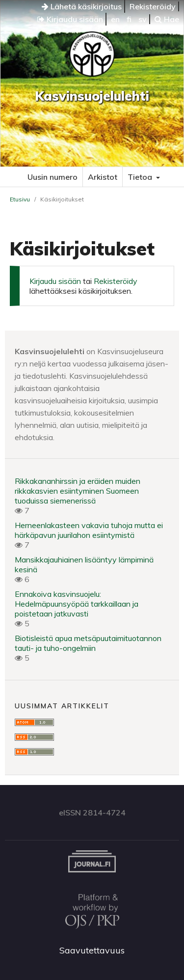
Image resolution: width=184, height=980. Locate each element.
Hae (167, 19)
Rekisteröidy (153, 6)
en (115, 19)
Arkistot (103, 177)
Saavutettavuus (92, 950)
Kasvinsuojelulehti (92, 96)
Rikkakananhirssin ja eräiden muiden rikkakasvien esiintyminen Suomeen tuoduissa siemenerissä (78, 491)
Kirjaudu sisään (70, 19)
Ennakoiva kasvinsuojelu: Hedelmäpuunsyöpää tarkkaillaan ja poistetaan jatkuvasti (77, 604)
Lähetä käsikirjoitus (82, 6)
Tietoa (141, 177)
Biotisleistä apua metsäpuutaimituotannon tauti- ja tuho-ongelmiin (88, 643)
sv (143, 19)
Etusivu (20, 199)
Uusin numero (53, 177)
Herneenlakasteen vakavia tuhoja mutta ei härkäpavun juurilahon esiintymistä (89, 530)
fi (129, 19)
